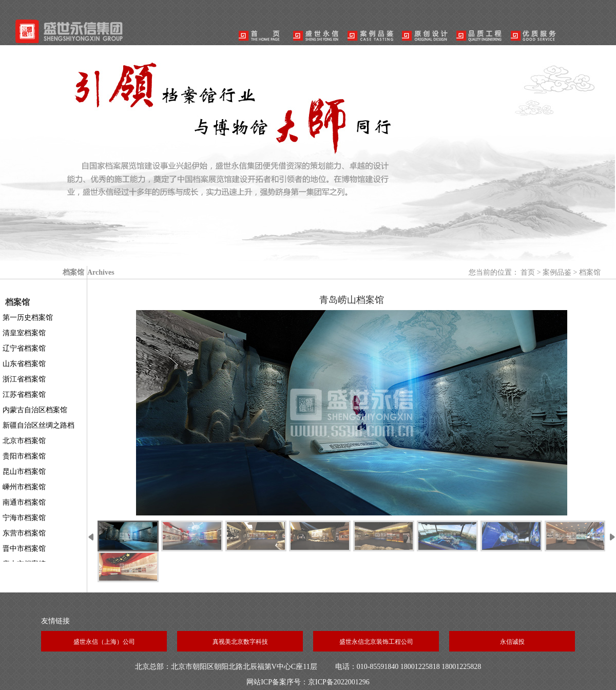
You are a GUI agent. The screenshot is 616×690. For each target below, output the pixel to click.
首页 (528, 272)
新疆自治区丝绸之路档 (38, 425)
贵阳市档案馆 (24, 456)
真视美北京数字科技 (240, 642)
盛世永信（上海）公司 (104, 642)
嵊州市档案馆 (24, 487)
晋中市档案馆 (24, 549)
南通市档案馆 (24, 502)
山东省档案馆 (24, 364)
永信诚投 (512, 642)
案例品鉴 (557, 272)
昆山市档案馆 (24, 472)
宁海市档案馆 (24, 518)
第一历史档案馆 (28, 318)
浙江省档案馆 (24, 379)
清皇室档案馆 (24, 333)
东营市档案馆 (24, 533)
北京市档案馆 (24, 441)
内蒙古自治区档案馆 (35, 410)
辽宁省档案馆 (24, 348)
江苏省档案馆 (24, 395)
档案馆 (590, 272)
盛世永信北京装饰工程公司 (376, 642)
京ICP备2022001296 (339, 682)
